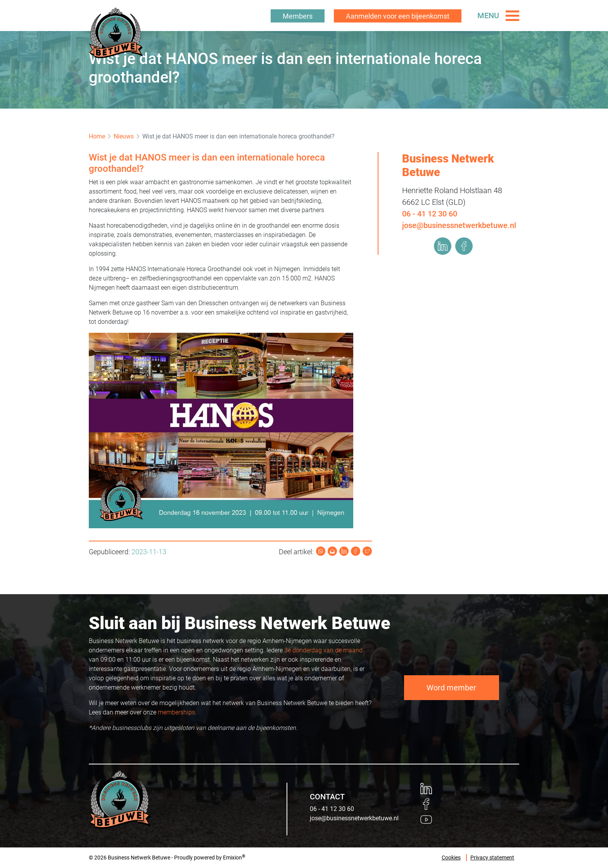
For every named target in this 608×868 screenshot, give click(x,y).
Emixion (232, 858)
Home (97, 136)
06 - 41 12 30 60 (430, 214)
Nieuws (124, 136)
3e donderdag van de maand (323, 650)
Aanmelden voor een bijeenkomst (398, 16)
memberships (176, 712)
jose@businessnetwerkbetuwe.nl (459, 225)
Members (298, 16)
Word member (451, 688)
